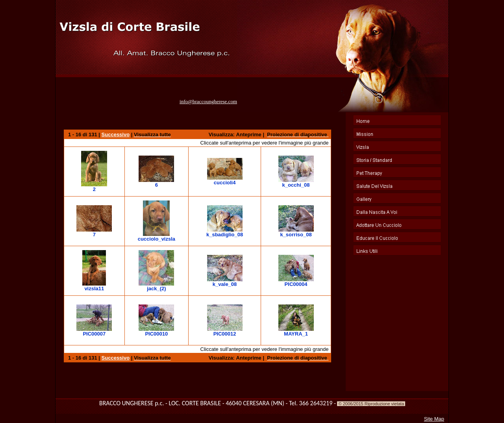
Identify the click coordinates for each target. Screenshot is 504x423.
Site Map (434, 419)
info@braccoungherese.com (208, 101)
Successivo (116, 135)
